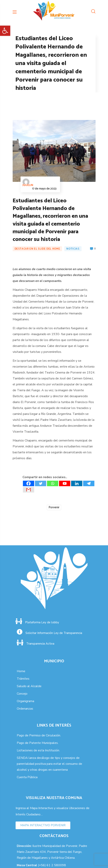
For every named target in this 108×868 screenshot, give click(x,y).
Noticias (73, 249)
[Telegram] (89, 483)
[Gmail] (29, 490)
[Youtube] (65, 483)
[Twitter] (41, 483)
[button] (5, 31)
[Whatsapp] (53, 483)
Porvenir (54, 507)
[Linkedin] (77, 483)
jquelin (28, 183)
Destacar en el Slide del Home (37, 249)
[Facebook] (29, 483)
